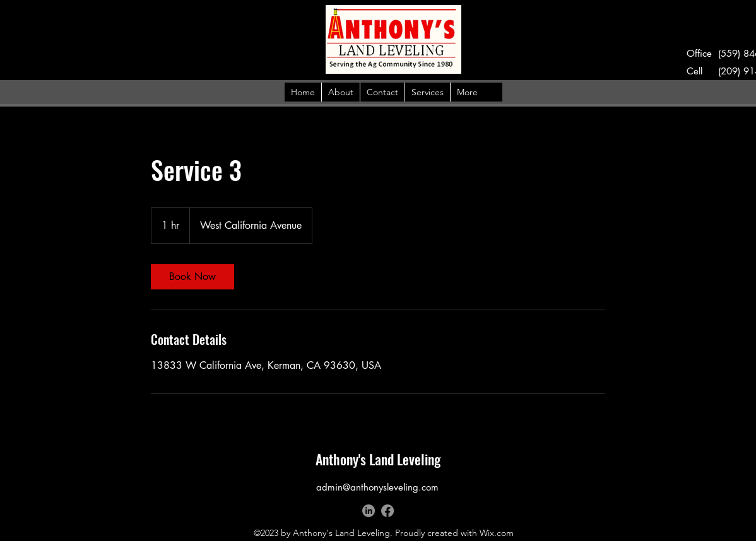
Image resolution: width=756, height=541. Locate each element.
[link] (192, 277)
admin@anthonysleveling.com (377, 487)
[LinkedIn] (369, 511)
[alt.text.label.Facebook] (387, 511)
